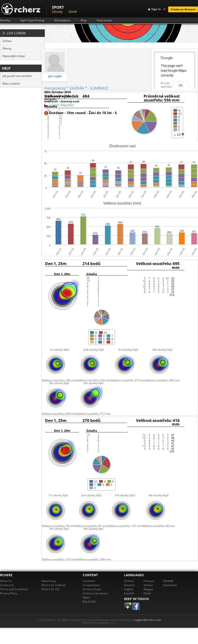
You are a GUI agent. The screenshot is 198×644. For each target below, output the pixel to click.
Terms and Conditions (14, 589)
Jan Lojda (55, 76)
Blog (83, 20)
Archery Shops (92, 589)
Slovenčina (170, 585)
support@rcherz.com (148, 620)
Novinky (5, 20)
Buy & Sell (89, 602)
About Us (6, 581)
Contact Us (7, 585)
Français (149, 581)
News (86, 597)
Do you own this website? (166, 87)
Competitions (91, 585)
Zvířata (7, 41)
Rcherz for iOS (50, 589)
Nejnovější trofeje (14, 56)
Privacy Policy (9, 593)
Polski (147, 593)
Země (73, 12)
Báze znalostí (11, 83)
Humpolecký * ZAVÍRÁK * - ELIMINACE (76, 88)
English (129, 589)
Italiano (148, 585)
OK (181, 85)
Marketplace (62, 20)
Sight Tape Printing (32, 20)
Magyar (148, 589)
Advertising (49, 581)
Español (129, 593)
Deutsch (129, 585)
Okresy (7, 48)
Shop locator (105, 20)
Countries (89, 581)
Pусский (168, 581)
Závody (57, 12)
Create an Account (183, 9)
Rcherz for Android (53, 585)
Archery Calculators (95, 593)
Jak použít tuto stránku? (17, 76)
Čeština (129, 581)
